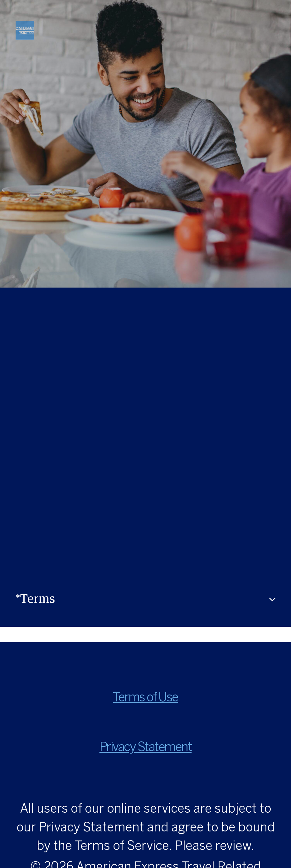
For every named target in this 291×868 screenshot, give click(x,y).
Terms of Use (145, 698)
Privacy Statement (146, 748)
